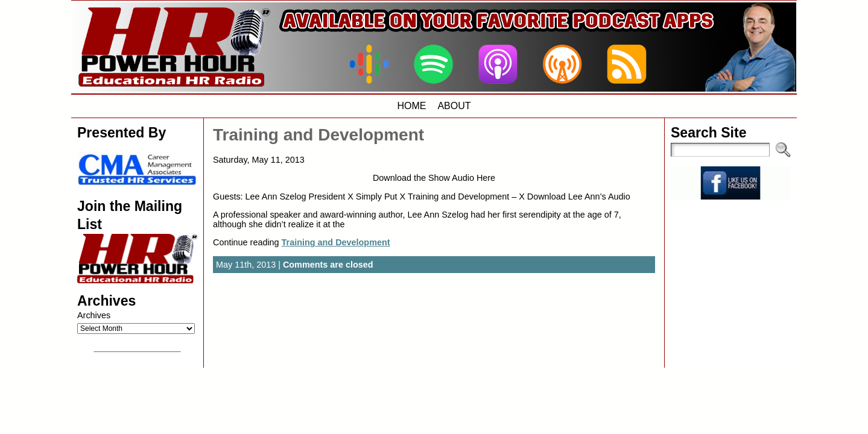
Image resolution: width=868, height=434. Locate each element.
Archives (94, 315)
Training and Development (318, 135)
